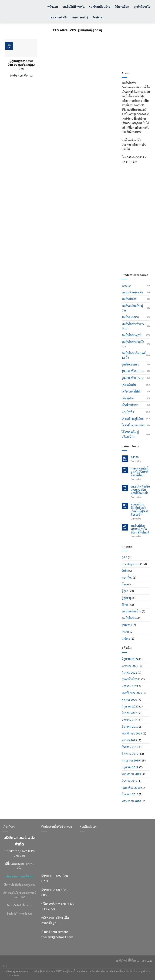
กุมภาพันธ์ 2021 (131, 679)
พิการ (125, 605)
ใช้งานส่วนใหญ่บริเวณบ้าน (130, 434)
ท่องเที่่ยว (127, 577)
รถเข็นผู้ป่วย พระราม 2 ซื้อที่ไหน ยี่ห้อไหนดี (140, 529)
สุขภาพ (126, 625)
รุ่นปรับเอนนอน (130, 364)
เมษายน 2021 (130, 666)
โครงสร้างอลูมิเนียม (133, 419)
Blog (5, 966)
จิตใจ (125, 571)
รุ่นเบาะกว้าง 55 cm (133, 378)
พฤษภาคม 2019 (131, 774)
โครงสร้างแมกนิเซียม (134, 425)
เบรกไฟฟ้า (128, 412)
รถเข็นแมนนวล (130, 317)
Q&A (124, 557)
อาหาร (125, 632)
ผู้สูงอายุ (126, 598)
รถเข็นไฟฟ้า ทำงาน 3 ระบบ (134, 326)
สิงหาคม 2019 (130, 754)
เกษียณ (126, 638)
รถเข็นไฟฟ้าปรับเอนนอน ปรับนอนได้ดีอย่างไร (140, 490)
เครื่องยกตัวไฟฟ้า (132, 391)
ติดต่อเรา (98, 17)
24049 (135, 457)
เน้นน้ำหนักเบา (130, 405)
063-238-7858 (132, 230)
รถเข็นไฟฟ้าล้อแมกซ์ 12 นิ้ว (134, 355)
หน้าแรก (53, 7)
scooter (126, 285)
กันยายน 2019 (130, 747)
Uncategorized (131, 564)
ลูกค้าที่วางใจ (142, 7)
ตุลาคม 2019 (129, 740)
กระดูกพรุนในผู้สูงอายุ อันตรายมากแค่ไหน (140, 472)
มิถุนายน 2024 (130, 659)
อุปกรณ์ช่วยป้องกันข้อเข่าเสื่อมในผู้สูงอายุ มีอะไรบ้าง (140, 509)
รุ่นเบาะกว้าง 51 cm (133, 371)
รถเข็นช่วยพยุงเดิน (132, 292)
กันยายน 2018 (130, 794)
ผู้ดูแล (125, 591)
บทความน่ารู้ (80, 17)
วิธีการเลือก (122, 7)
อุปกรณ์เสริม (129, 385)
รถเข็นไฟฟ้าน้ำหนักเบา (133, 344)
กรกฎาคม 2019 (131, 760)
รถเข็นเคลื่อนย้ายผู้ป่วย (132, 308)
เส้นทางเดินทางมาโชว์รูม (19, 876)
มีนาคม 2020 (129, 713)
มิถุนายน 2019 (130, 767)
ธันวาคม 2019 (130, 726)
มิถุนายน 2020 (130, 706)
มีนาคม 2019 (129, 781)
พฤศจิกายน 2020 (132, 693)
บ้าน (124, 584)
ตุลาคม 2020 (129, 699)
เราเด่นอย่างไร (59, 17)
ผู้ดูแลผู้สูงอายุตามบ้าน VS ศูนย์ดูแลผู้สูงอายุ (21, 65)
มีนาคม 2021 (129, 672)
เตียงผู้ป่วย (128, 398)
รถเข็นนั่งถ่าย (129, 299)
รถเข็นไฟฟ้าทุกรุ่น (73, 7)
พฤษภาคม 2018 (131, 801)
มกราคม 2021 (130, 686)
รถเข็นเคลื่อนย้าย (100, 7)
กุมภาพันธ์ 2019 (131, 788)
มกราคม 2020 (130, 720)
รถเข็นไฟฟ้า (129, 618)
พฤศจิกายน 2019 (132, 733)
